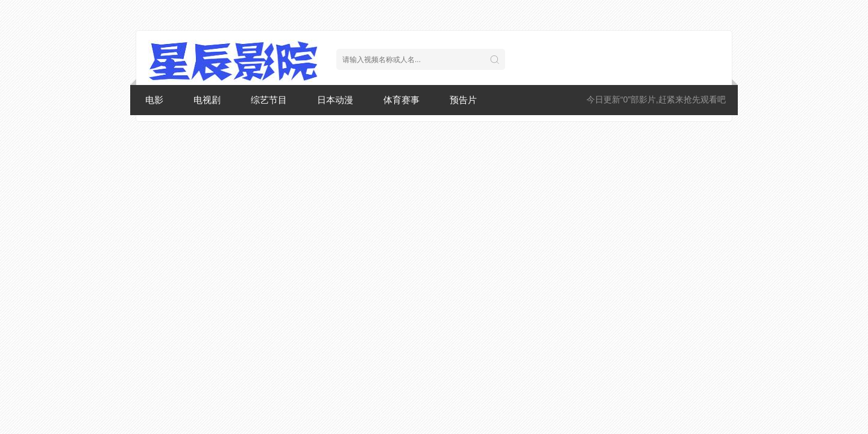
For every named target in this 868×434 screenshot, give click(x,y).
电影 (154, 100)
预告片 (463, 100)
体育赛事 (401, 100)
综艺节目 (269, 100)
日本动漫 (335, 100)
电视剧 (207, 100)
